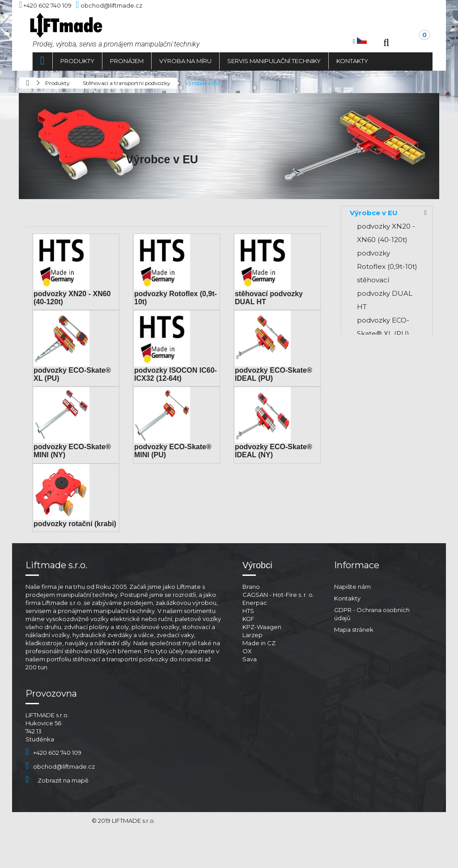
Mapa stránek (354, 655)
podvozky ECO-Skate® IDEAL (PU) (383, 401)
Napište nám (352, 613)
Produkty (77, 61)
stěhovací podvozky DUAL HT (385, 293)
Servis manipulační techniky (274, 61)
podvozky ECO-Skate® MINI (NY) (387, 434)
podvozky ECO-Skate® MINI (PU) (387, 461)
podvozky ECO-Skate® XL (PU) (383, 327)
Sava (250, 685)
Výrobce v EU (374, 213)
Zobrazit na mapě (57, 806)
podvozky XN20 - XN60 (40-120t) (386, 233)
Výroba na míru (185, 61)
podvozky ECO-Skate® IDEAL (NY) (383, 495)
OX (247, 677)
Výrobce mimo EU (382, 548)
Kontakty (352, 61)
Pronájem (127, 61)
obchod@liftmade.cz (60, 792)
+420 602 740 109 (53, 779)
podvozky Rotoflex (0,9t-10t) (387, 260)
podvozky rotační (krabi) (75, 524)
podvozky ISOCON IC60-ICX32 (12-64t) (176, 374)
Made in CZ (259, 669)
